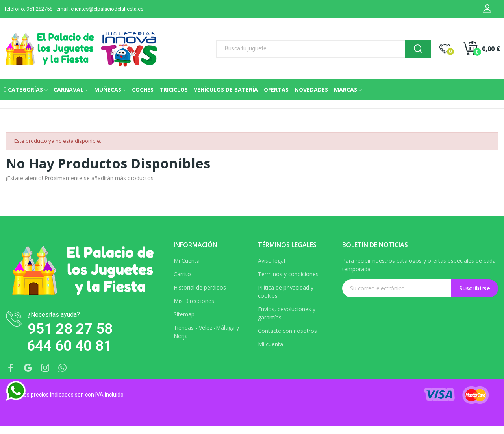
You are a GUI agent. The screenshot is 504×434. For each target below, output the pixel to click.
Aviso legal (271, 261)
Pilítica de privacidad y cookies (286, 292)
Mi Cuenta (187, 261)
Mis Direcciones (194, 301)
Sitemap (184, 314)
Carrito (182, 274)
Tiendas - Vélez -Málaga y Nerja (206, 332)
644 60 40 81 (69, 346)
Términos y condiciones (288, 274)
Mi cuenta (271, 344)
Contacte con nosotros (287, 331)
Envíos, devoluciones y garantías (287, 313)
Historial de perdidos (200, 287)
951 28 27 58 (70, 329)
